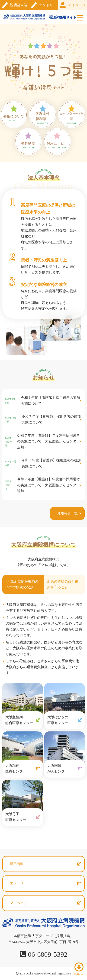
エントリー (48, 5)
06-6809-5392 (48, 954)
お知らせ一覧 (67, 513)
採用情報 (17, 864)
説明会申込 (19, 5)
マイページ (77, 5)
